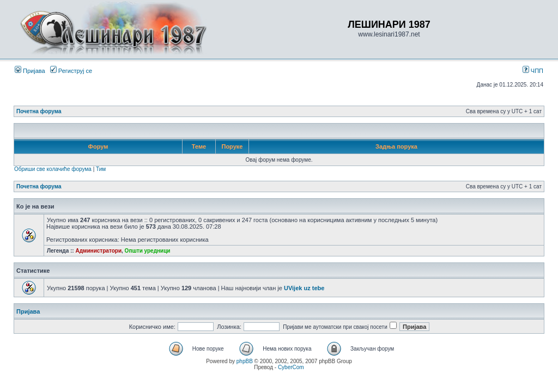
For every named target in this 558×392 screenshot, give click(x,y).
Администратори (98, 251)
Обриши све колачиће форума (53, 169)
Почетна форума (39, 111)
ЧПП (533, 71)
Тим (101, 169)
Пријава (30, 71)
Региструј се (71, 71)
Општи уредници (148, 251)
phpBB (245, 361)
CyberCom (291, 367)
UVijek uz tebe (304, 288)
